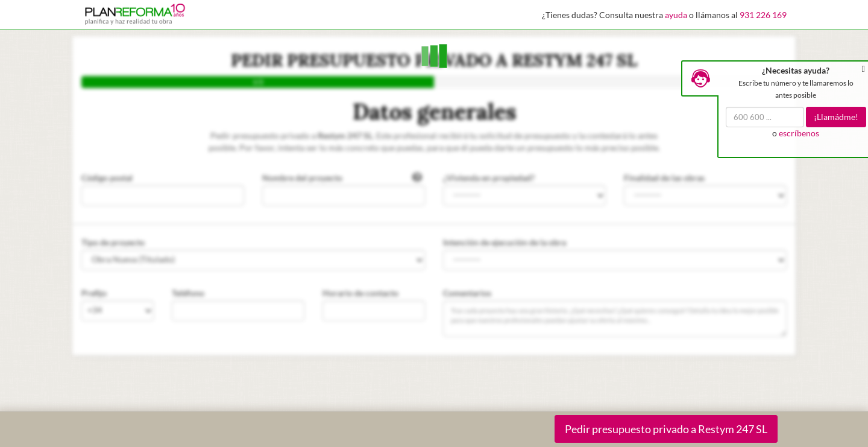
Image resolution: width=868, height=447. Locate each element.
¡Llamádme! (836, 117)
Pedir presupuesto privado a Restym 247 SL (666, 429)
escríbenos (799, 133)
